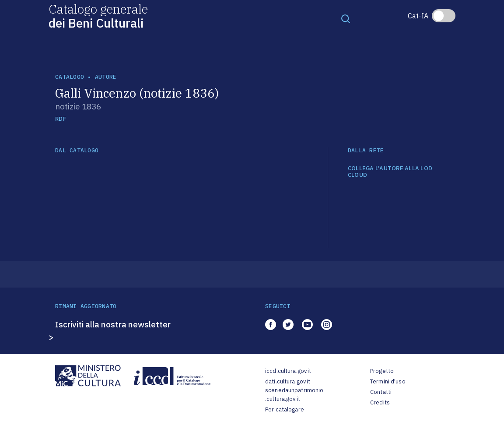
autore (106, 77)
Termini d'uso (388, 381)
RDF (61, 119)
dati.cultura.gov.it (288, 381)
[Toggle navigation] (346, 18)
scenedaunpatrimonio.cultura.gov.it (294, 395)
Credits (380, 402)
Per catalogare (285, 409)
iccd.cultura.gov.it (288, 371)
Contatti (381, 392)
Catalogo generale (98, 16)
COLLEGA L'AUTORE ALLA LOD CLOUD (390, 172)
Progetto (382, 371)
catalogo (70, 77)
